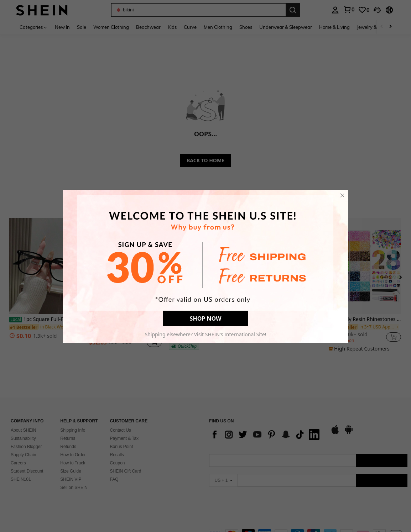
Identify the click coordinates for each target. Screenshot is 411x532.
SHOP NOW (206, 318)
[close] (342, 195)
